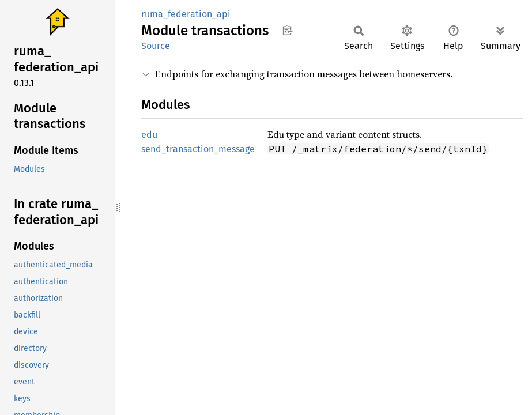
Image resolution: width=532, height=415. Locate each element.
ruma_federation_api (186, 14)
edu (149, 135)
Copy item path (287, 30)
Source (156, 46)
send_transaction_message (198, 149)
